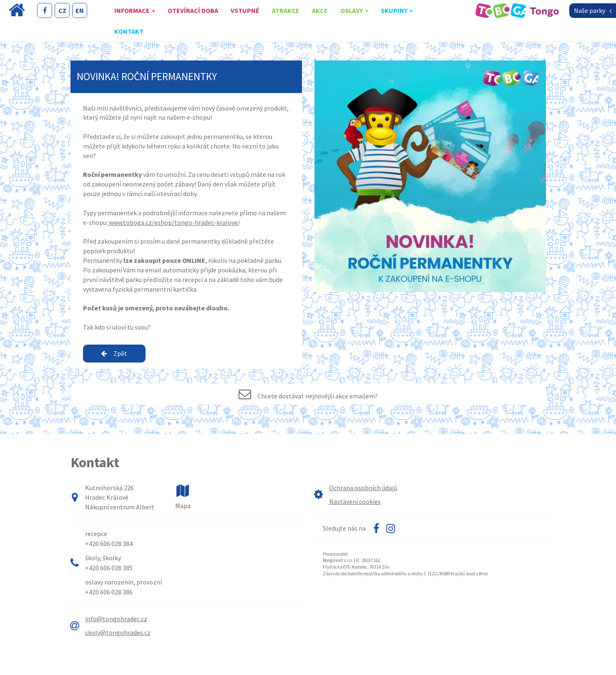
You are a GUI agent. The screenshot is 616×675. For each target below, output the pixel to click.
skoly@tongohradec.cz (118, 632)
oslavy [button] (354, 10)
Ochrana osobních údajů (363, 488)
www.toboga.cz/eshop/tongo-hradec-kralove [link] (173, 222)
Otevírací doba (193, 10)
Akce (320, 10)
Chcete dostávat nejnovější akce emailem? (318, 396)
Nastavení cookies (355, 501)
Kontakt (129, 31)
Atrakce (286, 10)
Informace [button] (135, 10)
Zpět (114, 353)
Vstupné (245, 10)
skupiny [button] (397, 10)
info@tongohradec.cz (116, 619)
